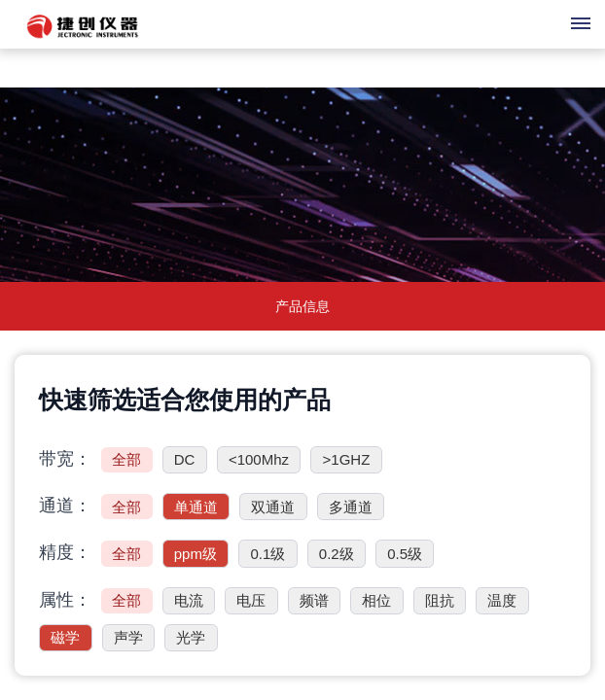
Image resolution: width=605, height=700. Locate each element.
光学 (191, 637)
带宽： (65, 459)
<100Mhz (259, 459)
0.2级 (337, 554)
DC (185, 459)
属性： (65, 600)
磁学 (65, 637)
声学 (128, 637)
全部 (126, 459)
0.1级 (267, 554)
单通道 (196, 507)
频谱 (314, 600)
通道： (65, 506)
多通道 (351, 507)
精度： (65, 552)
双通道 (273, 507)
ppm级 (196, 554)
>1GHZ (347, 459)
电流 (189, 600)
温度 (502, 600)
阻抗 (440, 600)
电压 (251, 600)
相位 (376, 600)
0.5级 (405, 554)
